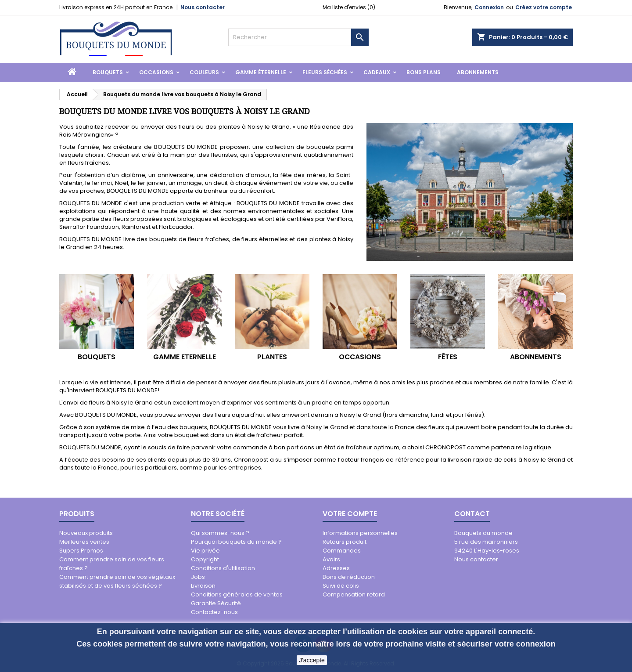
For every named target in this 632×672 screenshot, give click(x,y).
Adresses (336, 568)
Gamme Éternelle (261, 72)
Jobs (198, 577)
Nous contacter (203, 7)
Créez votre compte (544, 7)
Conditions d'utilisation (223, 568)
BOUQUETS (97, 357)
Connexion (489, 7)
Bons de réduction (349, 577)
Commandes (342, 551)
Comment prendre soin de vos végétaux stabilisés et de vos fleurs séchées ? (117, 581)
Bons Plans (424, 72)
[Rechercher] (290, 37)
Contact (472, 514)
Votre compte (350, 514)
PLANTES (272, 357)
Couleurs (204, 72)
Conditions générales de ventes (237, 594)
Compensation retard (354, 594)
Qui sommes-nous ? (220, 533)
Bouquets (108, 72)
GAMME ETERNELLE (185, 357)
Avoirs (331, 559)
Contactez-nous (214, 612)
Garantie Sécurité (216, 603)
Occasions (156, 72)
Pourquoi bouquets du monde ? (236, 542)
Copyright (205, 559)
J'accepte (312, 660)
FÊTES (448, 357)
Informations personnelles (360, 533)
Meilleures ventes (84, 542)
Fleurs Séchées (325, 72)
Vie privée (205, 551)
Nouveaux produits (86, 533)
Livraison (203, 586)
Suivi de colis (341, 586)
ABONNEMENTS (536, 357)
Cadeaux (377, 72)
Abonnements (478, 72)
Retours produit (345, 542)
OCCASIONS (360, 357)
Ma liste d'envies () (349, 7)
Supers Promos (81, 551)
